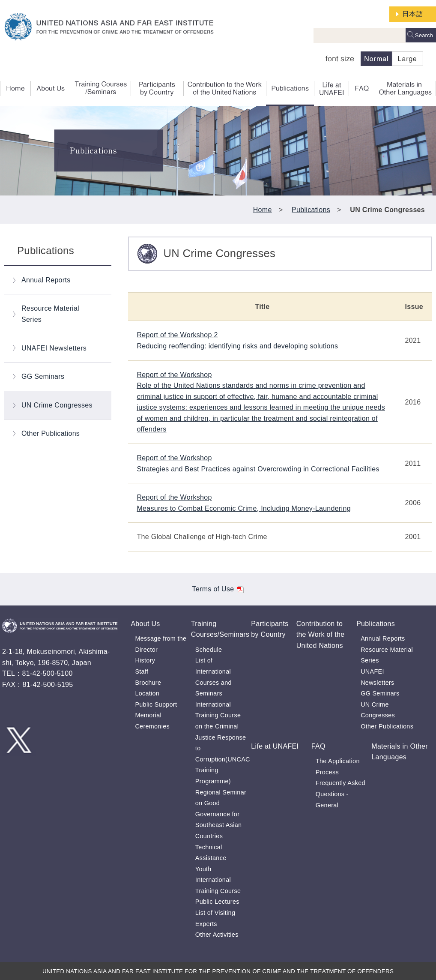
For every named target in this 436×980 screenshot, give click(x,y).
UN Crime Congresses (57, 405)
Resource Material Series (50, 314)
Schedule (209, 650)
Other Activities (217, 935)
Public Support (156, 704)
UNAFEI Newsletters (54, 348)
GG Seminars (43, 376)
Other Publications (51, 433)
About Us (145, 624)
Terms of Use (218, 589)
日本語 (413, 14)
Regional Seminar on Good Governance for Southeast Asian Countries (221, 814)
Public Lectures (217, 902)
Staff (142, 671)
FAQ (318, 746)
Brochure (148, 683)
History (145, 660)
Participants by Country (270, 629)
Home (263, 210)
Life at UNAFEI (275, 746)
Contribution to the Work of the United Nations (321, 635)
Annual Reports (46, 280)
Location (147, 693)
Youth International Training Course (218, 880)
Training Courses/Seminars (220, 629)
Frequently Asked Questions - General (340, 794)
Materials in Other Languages (400, 752)
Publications (311, 210)
